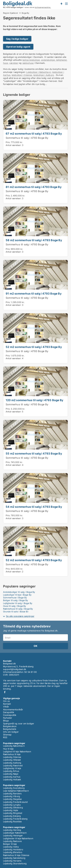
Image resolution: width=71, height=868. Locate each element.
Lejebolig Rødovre (12, 841)
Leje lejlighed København (16, 791)
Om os (6, 701)
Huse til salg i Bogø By (15, 606)
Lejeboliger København (15, 833)
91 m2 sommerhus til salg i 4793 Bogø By (34, 293)
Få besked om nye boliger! (61, 4)
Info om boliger (11, 732)
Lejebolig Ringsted (13, 813)
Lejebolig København (14, 746)
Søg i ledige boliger (17, 39)
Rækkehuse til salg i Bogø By (18, 609)
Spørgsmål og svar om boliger (19, 723)
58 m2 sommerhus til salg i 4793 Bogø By (34, 240)
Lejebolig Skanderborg (15, 863)
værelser (14, 63)
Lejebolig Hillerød (12, 760)
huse (6, 63)
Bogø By (25, 13)
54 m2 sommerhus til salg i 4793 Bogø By (34, 507)
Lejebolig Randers (12, 793)
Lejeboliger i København (38, 72)
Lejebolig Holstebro (13, 849)
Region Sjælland (10, 13)
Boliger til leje (10, 844)
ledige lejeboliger (31, 60)
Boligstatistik (10, 729)
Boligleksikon (10, 726)
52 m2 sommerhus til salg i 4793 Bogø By (34, 347)
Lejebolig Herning (12, 830)
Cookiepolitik (10, 715)
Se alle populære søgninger (20, 616)
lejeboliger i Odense (22, 75)
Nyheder (8, 718)
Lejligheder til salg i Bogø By (18, 603)
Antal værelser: (14, 145)
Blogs (6, 721)
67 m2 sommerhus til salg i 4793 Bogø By (34, 134)
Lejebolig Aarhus (12, 777)
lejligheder (61, 60)
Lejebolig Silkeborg (13, 807)
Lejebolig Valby (11, 847)
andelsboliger (48, 60)
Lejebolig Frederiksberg (15, 819)
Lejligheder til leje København (18, 838)
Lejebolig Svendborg (14, 788)
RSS (5, 737)
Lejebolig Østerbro (13, 852)
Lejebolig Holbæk (12, 779)
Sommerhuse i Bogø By (15, 598)
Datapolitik (9, 712)
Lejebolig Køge (11, 774)
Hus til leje (8, 749)
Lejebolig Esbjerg (12, 816)
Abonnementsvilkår (13, 709)
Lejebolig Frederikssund (15, 802)
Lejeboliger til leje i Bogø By (17, 595)
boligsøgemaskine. (43, 7)
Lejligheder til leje (12, 768)
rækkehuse (28, 63)
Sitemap (7, 735)
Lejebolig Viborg (12, 796)
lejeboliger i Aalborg (44, 75)
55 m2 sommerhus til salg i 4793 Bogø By (34, 453)
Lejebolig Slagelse (12, 799)
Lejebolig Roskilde (12, 821)
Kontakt (7, 704)
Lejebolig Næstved (13, 765)
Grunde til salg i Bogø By (16, 612)
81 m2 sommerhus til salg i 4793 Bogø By (34, 187)
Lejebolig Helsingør (13, 835)
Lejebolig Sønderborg (14, 858)
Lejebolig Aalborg (12, 763)
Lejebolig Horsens (12, 861)
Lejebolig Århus (11, 771)
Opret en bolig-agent (18, 47)
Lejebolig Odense (12, 757)
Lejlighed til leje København (17, 751)
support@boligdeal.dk (15, 669)
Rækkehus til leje (12, 754)
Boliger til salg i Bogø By (16, 600)
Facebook (5, 692)
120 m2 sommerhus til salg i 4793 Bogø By (35, 400)
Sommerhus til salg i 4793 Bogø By (27, 138)
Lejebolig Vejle (11, 810)
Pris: (8, 142)
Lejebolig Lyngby (12, 805)
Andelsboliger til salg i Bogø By (19, 592)
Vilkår (6, 707)
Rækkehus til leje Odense (16, 855)
